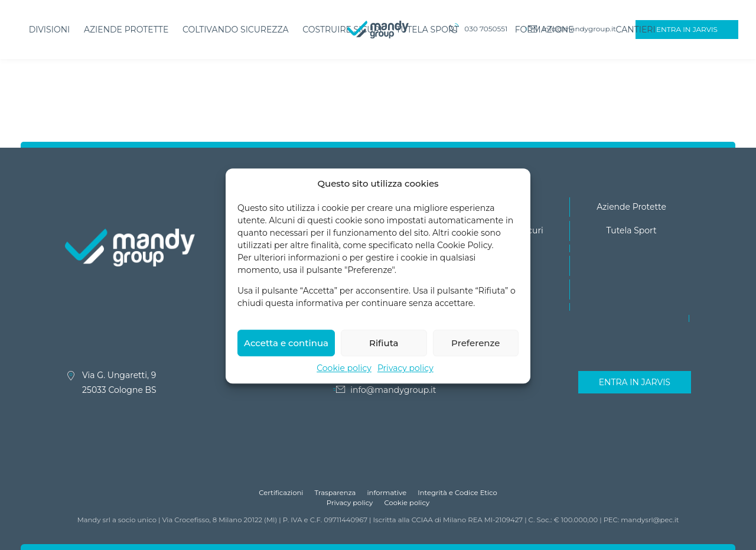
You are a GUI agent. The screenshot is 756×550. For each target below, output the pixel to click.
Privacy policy (405, 377)
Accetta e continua (286, 351)
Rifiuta (384, 351)
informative (387, 493)
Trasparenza (335, 493)
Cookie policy (344, 377)
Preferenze (475, 351)
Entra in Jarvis (635, 382)
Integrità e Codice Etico (457, 493)
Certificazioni (281, 493)
